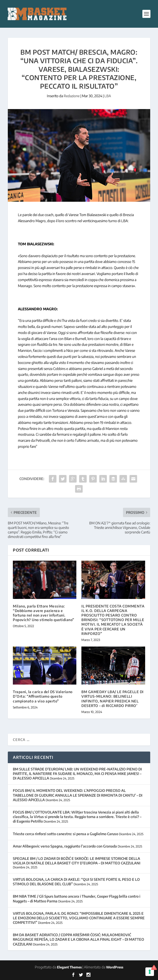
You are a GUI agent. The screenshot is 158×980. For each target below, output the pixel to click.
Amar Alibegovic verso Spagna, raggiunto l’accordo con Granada (65, 846)
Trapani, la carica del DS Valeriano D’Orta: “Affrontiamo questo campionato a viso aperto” (43, 696)
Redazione (72, 96)
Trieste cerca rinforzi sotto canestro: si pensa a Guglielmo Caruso (66, 834)
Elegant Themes (69, 967)
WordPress (115, 967)
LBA (108, 96)
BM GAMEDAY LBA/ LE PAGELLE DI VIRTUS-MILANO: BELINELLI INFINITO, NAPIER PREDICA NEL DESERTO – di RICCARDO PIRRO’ (113, 699)
